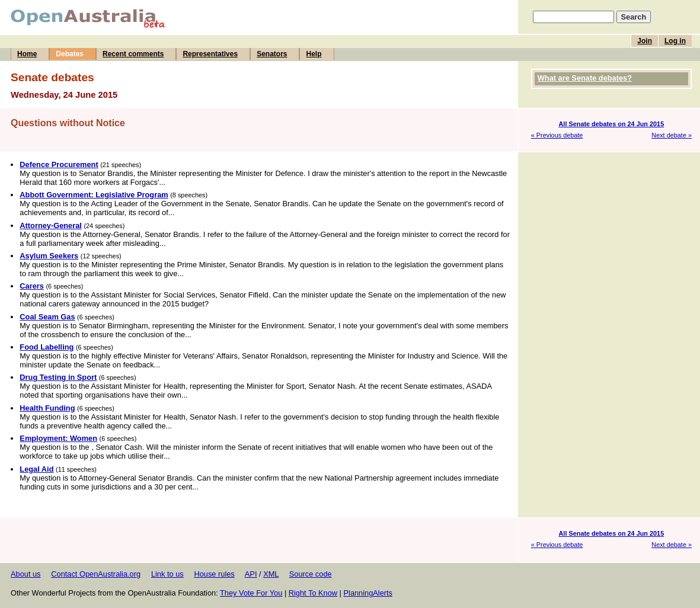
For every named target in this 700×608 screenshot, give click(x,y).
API (251, 574)
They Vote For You (251, 593)
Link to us (167, 574)
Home (27, 54)
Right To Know (313, 593)
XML (271, 574)
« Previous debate (557, 135)
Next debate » (672, 135)
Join (645, 41)
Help (314, 54)
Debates (70, 54)
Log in (675, 41)
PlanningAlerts (368, 593)
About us (26, 574)
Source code (311, 574)
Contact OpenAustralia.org (96, 574)
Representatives (210, 54)
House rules (214, 574)
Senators (272, 54)
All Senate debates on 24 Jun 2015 (612, 124)
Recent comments (133, 54)
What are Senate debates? (585, 78)
